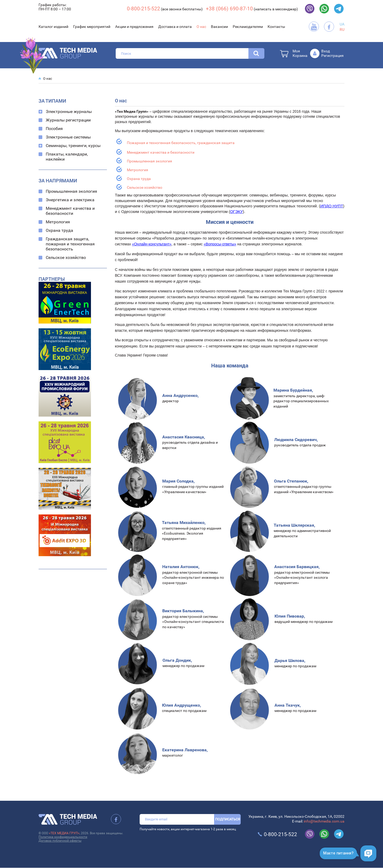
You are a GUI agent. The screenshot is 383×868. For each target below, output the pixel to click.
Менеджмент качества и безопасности (70, 211)
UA (342, 24)
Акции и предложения (134, 27)
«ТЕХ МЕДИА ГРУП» (64, 833)
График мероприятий (92, 27)
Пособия (54, 129)
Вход (326, 51)
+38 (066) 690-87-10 (229, 9)
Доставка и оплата (175, 27)
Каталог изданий (53, 27)
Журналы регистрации (68, 120)
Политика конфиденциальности (63, 837)
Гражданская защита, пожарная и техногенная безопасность (70, 244)
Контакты (276, 27)
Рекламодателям (248, 27)
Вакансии (219, 27)
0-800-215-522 (143, 9)
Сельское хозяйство (66, 257)
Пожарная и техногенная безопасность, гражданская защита (181, 143)
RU (342, 30)
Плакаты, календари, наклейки (67, 157)
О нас (201, 27)
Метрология (58, 222)
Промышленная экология (71, 191)
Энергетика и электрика (70, 200)
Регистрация (332, 56)
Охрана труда (59, 230)
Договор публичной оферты (60, 841)
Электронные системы (68, 137)
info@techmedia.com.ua (324, 821)
